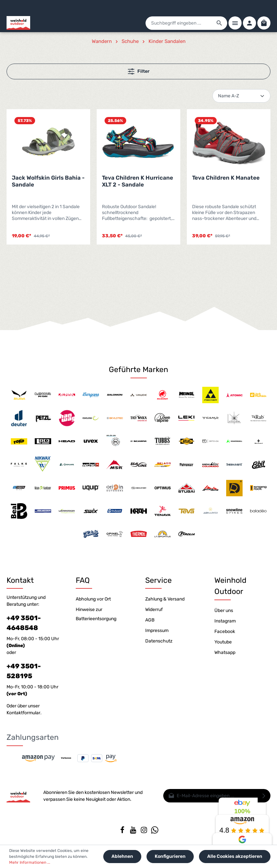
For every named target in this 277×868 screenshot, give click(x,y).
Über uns (224, 611)
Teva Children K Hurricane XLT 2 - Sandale (138, 181)
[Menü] (235, 23)
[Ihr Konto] (249, 23)
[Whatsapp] (155, 832)
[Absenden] (264, 796)
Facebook (225, 631)
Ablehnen (122, 856)
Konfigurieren (170, 856)
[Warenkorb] (264, 23)
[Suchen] (219, 23)
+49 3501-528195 (24, 671)
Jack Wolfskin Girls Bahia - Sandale (48, 181)
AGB (150, 620)
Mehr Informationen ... (30, 862)
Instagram (225, 621)
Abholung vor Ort (93, 599)
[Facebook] (123, 832)
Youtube (223, 642)
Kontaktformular (23, 713)
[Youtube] (134, 832)
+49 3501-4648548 (24, 623)
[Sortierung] (241, 96)
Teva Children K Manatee (226, 178)
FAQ (83, 580)
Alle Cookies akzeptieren (235, 856)
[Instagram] (144, 832)
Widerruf (154, 610)
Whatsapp (225, 652)
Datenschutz (159, 641)
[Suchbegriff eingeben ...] (179, 23)
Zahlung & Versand (165, 599)
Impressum (157, 631)
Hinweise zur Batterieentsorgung (96, 614)
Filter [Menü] (139, 71)
